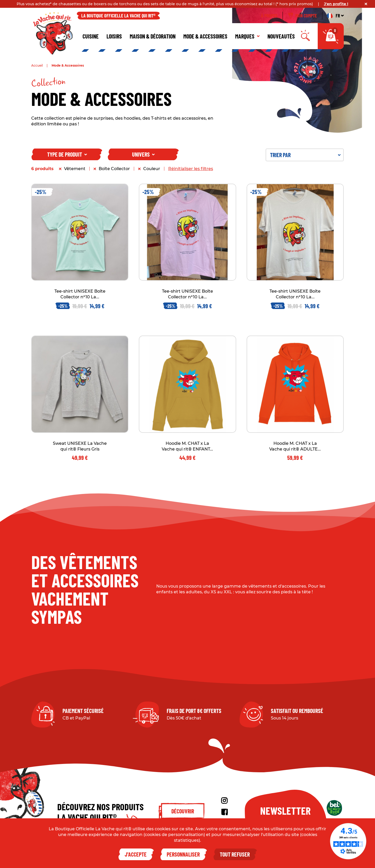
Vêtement (75, 169)
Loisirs (114, 36)
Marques (247, 36)
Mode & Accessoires (205, 36)
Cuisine (91, 36)
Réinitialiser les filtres (191, 169)
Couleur (152, 169)
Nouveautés (281, 36)
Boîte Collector (114, 169)
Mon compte (302, 16)
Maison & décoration (153, 36)
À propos (269, 16)
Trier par (305, 155)
